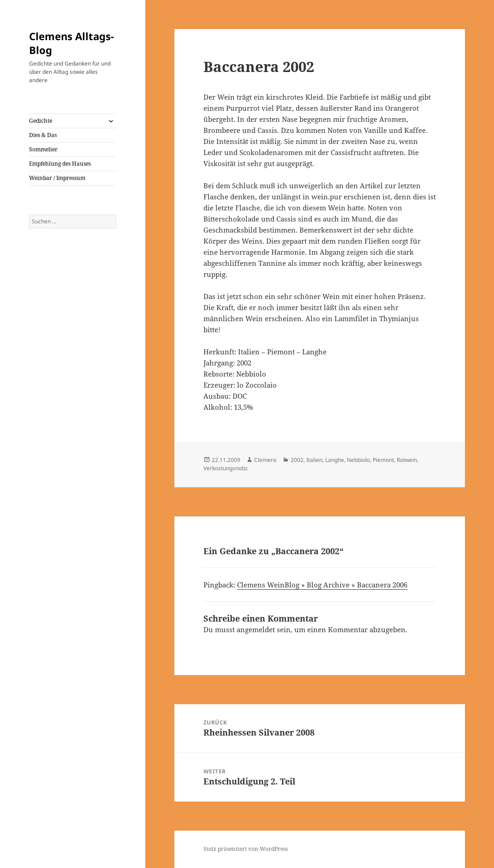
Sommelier (43, 149)
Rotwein (407, 460)
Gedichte (41, 121)
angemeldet (256, 629)
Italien (314, 460)
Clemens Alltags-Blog (71, 43)
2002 (297, 460)
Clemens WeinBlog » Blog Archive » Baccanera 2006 (322, 585)
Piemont (383, 460)
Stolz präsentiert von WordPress (246, 849)
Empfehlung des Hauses (60, 164)
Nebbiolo (358, 460)
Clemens (265, 460)
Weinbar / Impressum (57, 178)
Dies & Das (43, 135)
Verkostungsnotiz (226, 468)
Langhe (335, 460)
